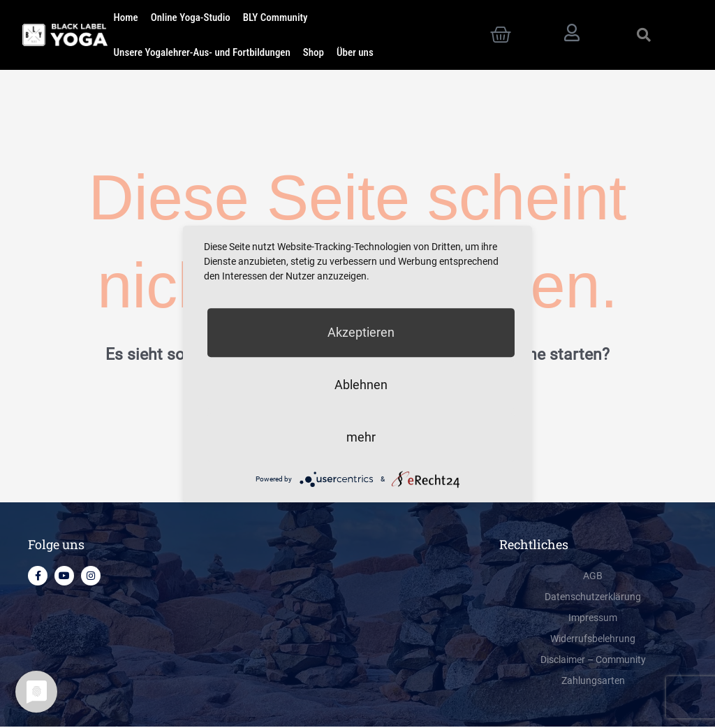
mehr (361, 437)
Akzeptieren (361, 332)
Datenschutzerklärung (593, 599)
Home (126, 17)
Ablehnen (361, 385)
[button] (644, 35)
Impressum (593, 620)
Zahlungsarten (593, 683)
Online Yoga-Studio (191, 17)
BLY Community (275, 17)
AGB (593, 578)
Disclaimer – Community (593, 662)
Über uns (355, 52)
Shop (314, 52)
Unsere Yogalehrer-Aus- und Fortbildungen (202, 52)
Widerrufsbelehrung (593, 641)
